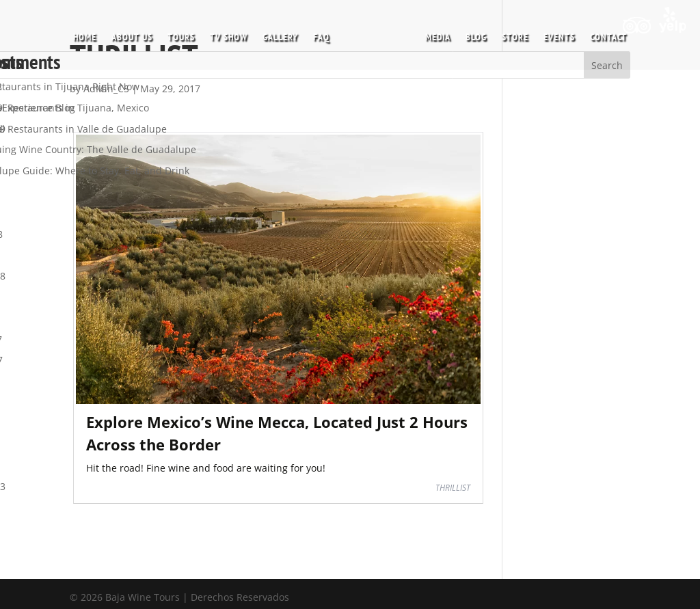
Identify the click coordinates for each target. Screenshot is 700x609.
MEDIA (433, 33)
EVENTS (554, 33)
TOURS (186, 33)
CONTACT (604, 33)
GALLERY (285, 33)
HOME (90, 33)
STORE (510, 33)
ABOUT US (137, 33)
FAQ (326, 33)
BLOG (471, 33)
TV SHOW (233, 33)
